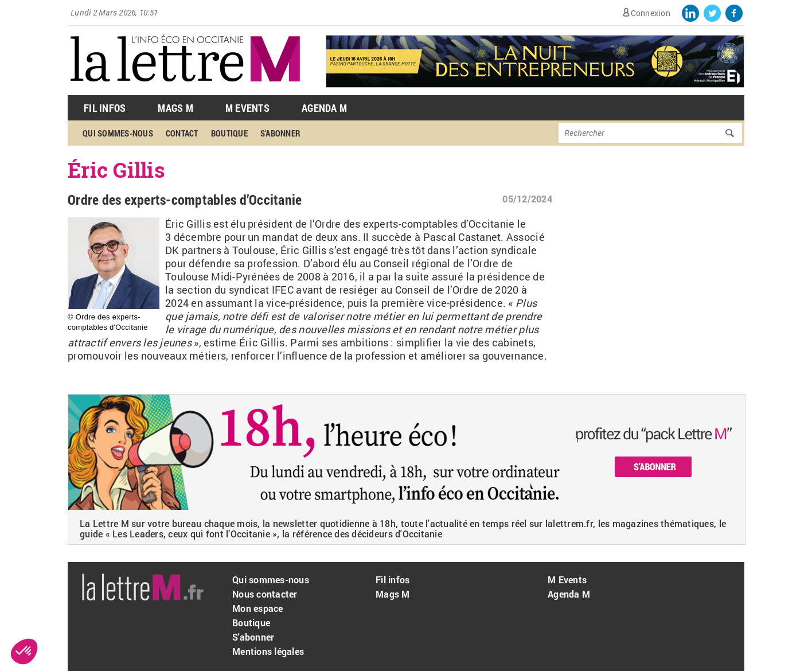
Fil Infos (105, 108)
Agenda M (324, 108)
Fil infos (393, 580)
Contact (182, 133)
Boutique (229, 133)
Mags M (175, 108)
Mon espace (258, 608)
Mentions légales (268, 651)
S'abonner (280, 133)
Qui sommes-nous (118, 133)
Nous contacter (265, 594)
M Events (247, 108)
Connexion (651, 13)
